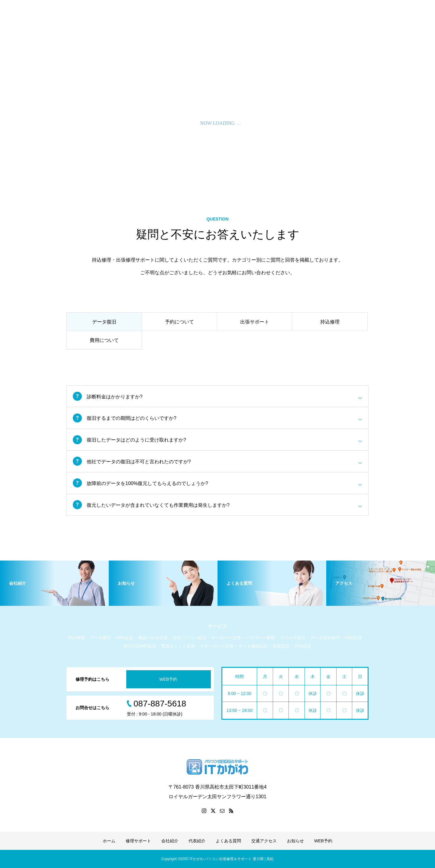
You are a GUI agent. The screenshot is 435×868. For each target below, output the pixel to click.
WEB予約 (169, 679)
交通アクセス (264, 841)
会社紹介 (170, 841)
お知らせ (295, 841)
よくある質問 (228, 841)
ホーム (109, 841)
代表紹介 (197, 841)
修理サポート (138, 841)
